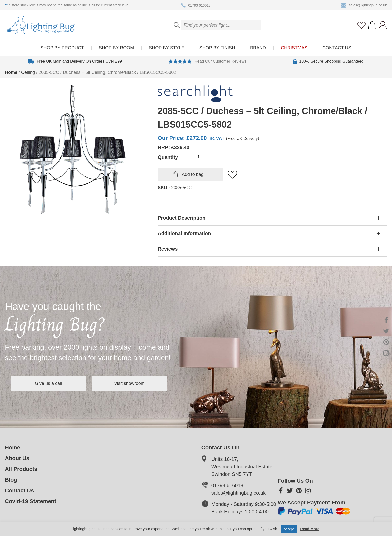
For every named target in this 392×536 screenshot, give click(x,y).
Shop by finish (217, 48)
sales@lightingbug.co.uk (364, 5)
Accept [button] (289, 529)
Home (11, 72)
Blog (11, 480)
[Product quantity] (200, 157)
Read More (310, 529)
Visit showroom (129, 383)
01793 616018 (196, 5)
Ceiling (28, 72)
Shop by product (62, 48)
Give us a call (48, 383)
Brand (258, 48)
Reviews (168, 249)
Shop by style (167, 48)
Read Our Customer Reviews (208, 61)
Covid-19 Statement (31, 501)
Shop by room (116, 48)
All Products (21, 469)
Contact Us (337, 48)
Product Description (182, 218)
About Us (17, 458)
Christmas (294, 48)
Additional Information (184, 233)
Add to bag (193, 174)
